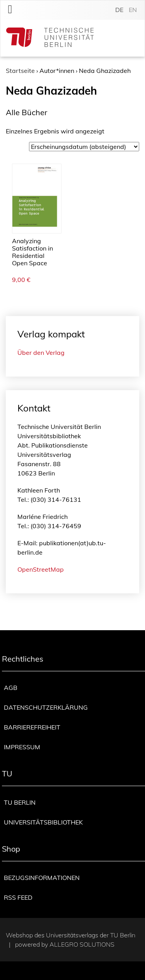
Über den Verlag (41, 353)
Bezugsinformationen (42, 878)
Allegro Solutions (82, 944)
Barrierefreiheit (32, 727)
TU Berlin (20, 802)
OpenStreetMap (41, 569)
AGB (11, 688)
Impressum (22, 747)
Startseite (20, 71)
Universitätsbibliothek (43, 822)
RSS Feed (18, 897)
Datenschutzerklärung (46, 707)
